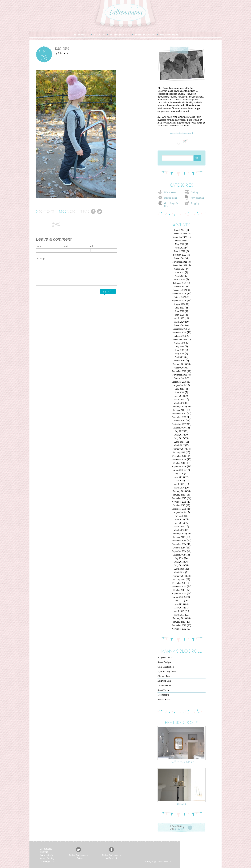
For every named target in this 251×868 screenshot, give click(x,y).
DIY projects (170, 192)
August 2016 (179, 470)
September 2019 (180, 340)
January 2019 (180, 368)
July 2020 (180, 308)
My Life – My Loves (167, 672)
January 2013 (179, 622)
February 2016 (179, 491)
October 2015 (179, 505)
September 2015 (179, 509)
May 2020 (180, 315)
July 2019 (180, 347)
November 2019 (179, 332)
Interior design (171, 198)
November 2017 (179, 417)
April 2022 (180, 248)
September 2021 (180, 265)
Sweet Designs (164, 662)
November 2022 (180, 237)
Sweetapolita (163, 695)
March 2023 (180, 230)
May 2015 (179, 523)
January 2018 (179, 410)
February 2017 (179, 449)
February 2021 (180, 283)
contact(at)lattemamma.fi (181, 133)
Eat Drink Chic (164, 681)
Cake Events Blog (166, 667)
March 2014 (179, 572)
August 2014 (179, 555)
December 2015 (179, 498)
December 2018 (179, 371)
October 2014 (179, 548)
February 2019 (179, 364)
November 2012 (179, 629)
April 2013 (179, 611)
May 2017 (179, 438)
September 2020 (179, 301)
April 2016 (179, 484)
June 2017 (179, 435)
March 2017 (179, 445)
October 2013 (179, 590)
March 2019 (180, 361)
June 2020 (180, 311)
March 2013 (179, 615)
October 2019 (180, 336)
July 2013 (179, 601)
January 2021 (180, 287)
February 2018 (179, 407)
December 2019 (180, 329)
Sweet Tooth (163, 690)
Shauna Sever (164, 699)
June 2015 (179, 520)
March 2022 (180, 251)
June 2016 (179, 477)
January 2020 (180, 325)
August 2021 (180, 269)
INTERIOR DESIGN (120, 35)
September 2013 (179, 594)
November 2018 (180, 375)
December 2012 (179, 625)
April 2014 (179, 569)
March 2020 (179, 322)
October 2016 (179, 463)
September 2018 (179, 382)
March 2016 (179, 488)
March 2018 (179, 403)
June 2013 (179, 604)
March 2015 (179, 530)
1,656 (62, 211)
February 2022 (180, 255)
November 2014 (179, 544)
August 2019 (180, 343)
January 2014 (179, 579)
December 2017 (179, 414)
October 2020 (180, 297)
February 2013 (179, 618)
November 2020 (179, 294)
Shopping (195, 203)
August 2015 (179, 512)
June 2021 (180, 272)
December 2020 (180, 290)
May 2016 (179, 481)
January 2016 (179, 495)
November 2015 (179, 502)
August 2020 (180, 304)
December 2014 (179, 541)
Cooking (194, 192)
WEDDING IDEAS (169, 35)
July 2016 (179, 474)
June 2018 (180, 392)
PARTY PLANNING (145, 35)
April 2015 (179, 527)
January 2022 (180, 258)
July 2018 (180, 389)
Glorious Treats (164, 676)
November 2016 (179, 460)
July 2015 (179, 516)
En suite (182, 804)
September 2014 (179, 551)
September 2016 (179, 467)
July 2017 (179, 431)
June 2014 (179, 562)
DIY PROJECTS (81, 35)
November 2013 (179, 587)
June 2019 (180, 350)
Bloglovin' (179, 829)
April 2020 (179, 318)
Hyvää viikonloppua (182, 762)
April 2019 (180, 357)
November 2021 (180, 262)
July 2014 (179, 558)
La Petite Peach (164, 686)
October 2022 (180, 241)
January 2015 (179, 537)
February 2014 (179, 576)
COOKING (99, 35)
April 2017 (179, 442)
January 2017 (179, 452)
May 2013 (179, 608)
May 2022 (180, 244)
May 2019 (180, 354)
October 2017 (179, 421)
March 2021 (180, 280)
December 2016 (179, 456)
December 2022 (180, 234)
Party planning (197, 198)
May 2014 (179, 565)
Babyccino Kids (165, 658)
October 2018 (180, 378)
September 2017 (179, 424)
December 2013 (179, 583)
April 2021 (180, 276)
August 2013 (179, 597)
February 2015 (179, 534)
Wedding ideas (47, 862)
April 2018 (179, 400)
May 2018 (179, 396)
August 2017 (179, 428)
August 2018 (179, 385)
